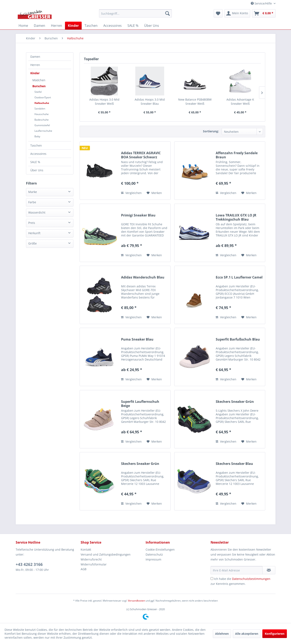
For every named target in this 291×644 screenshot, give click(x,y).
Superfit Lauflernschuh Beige (140, 404)
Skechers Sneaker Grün (235, 402)
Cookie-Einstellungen (160, 549)
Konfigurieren (275, 634)
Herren (35, 65)
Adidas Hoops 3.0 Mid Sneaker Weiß (104, 102)
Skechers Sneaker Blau (234, 464)
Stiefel (38, 92)
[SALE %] (133, 26)
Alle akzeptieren (247, 634)
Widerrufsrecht (91, 559)
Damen (35, 57)
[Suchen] (167, 13)
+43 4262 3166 (29, 564)
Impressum (153, 559)
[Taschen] (91, 26)
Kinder (35, 73)
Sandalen (40, 109)
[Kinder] (73, 26)
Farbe (32, 202)
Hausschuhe (42, 114)
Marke (33, 192)
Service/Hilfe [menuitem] (262, 3)
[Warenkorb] (264, 13)
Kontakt (86, 549)
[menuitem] (135, 13)
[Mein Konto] (237, 13)
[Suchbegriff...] (135, 13)
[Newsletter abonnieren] (269, 570)
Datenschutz (154, 554)
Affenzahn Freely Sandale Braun (237, 155)
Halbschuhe (42, 103)
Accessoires (38, 154)
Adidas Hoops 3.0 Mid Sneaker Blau (150, 102)
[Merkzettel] (218, 13)
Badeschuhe (42, 120)
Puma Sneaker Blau (137, 339)
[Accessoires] (113, 26)
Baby (37, 136)
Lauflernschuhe (43, 131)
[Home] (23, 26)
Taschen (36, 145)
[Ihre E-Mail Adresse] (237, 570)
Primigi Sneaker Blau (138, 215)
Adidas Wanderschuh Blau (143, 277)
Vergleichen (131, 193)
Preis (32, 223)
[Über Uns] (152, 26)
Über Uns (37, 170)
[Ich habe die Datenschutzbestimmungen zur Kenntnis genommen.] (212, 579)
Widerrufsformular (94, 564)
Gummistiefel (42, 125)
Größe (32, 243)
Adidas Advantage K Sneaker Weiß (240, 102)
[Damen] (39, 26)
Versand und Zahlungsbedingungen (106, 554)
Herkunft (34, 233)
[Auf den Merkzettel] (154, 193)
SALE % (35, 162)
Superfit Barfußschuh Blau (238, 339)
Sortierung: (211, 131)
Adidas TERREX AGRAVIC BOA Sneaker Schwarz (141, 155)
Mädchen (39, 80)
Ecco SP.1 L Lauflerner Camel (239, 277)
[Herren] (57, 26)
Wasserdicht (37, 212)
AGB (84, 569)
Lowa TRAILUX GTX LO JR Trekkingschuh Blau (236, 217)
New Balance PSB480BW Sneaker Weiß (195, 102)
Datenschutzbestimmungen (251, 579)
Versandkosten (136, 601)
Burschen (39, 86)
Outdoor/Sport (43, 97)
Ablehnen (222, 634)
